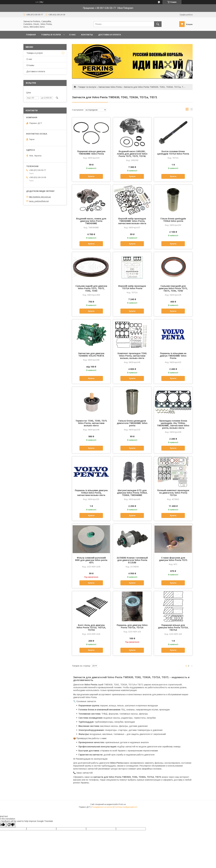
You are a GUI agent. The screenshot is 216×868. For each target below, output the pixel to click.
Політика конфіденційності (126, 807)
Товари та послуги (87, 87)
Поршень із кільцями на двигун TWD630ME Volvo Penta (173, 356)
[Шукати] (158, 24)
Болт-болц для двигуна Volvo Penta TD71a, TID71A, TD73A (91, 628)
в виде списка (191, 110)
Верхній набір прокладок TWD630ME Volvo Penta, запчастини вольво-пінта (132, 221)
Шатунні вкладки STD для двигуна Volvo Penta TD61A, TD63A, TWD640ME (132, 493)
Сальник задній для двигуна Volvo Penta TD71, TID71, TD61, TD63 (91, 288)
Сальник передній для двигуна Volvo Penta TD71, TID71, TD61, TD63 (173, 288)
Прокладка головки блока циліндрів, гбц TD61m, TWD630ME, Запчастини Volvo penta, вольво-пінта (173, 424)
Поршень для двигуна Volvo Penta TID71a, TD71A (132, 626)
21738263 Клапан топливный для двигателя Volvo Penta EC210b (132, 560)
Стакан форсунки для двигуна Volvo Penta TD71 (173, 559)
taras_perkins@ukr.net (39, 201)
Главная (31, 35)
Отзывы (30, 65)
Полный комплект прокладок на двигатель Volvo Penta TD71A (173, 493)
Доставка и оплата (110, 35)
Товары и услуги (51, 35)
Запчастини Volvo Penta (110, 87)
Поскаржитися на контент (102, 807)
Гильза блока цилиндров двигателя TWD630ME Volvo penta (132, 423)
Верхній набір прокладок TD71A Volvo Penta (132, 287)
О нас (72, 35)
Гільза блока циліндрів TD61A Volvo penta (173, 220)
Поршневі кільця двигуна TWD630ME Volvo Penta (91, 153)
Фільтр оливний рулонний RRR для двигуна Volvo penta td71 (91, 560)
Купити (91, 176)
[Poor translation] (11, 825)
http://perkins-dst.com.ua (40, 197)
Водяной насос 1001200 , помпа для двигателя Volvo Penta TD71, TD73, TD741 (132, 154)
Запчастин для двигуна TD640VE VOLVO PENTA (91, 355)
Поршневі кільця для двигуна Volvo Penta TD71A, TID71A (173, 628)
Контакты (87, 35)
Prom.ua (122, 804)
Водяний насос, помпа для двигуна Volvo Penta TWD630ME (91, 221)
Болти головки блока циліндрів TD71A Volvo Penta (173, 153)
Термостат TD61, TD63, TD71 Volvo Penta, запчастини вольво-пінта (91, 423)
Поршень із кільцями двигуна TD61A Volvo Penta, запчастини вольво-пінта (91, 493)
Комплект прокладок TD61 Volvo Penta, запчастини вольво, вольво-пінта (132, 356)
